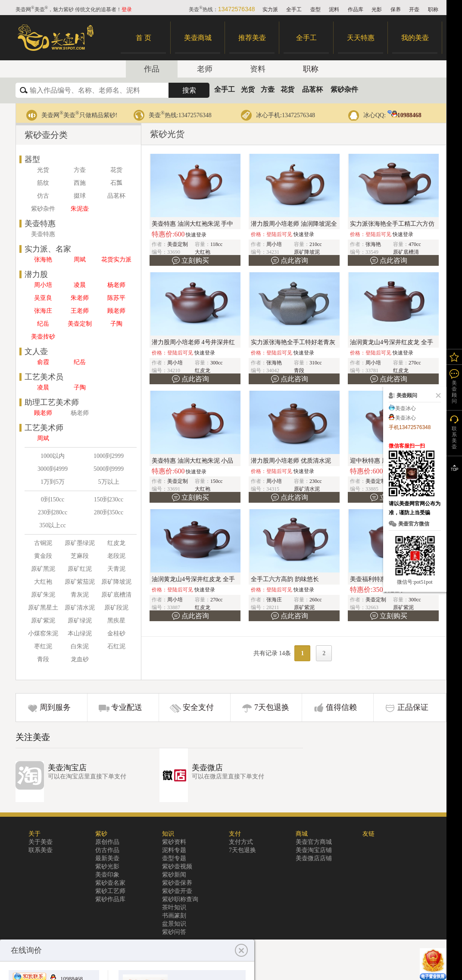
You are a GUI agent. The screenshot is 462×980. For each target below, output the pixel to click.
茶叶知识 (174, 907)
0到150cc (53, 499)
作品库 (356, 9)
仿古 (43, 196)
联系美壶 (41, 850)
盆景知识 (174, 924)
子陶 (116, 324)
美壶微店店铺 (314, 858)
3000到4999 (53, 469)
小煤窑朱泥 (43, 633)
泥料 (334, 9)
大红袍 (43, 582)
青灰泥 (80, 595)
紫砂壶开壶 (177, 891)
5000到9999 (109, 469)
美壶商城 (198, 38)
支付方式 (241, 842)
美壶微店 (207, 768)
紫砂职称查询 (180, 899)
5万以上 (109, 482)
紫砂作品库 (110, 899)
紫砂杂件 (344, 89)
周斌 (80, 260)
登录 (127, 9)
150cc (217, 481)
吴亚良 (43, 298)
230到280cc (53, 512)
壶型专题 (174, 858)
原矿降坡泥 (116, 582)
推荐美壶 (252, 38)
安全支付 (198, 707)
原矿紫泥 (43, 621)
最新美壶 (107, 858)
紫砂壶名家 (110, 883)
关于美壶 (41, 842)
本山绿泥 (80, 633)
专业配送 (127, 707)
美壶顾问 (454, 392)
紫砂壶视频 (177, 866)
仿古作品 (107, 850)
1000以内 (53, 456)
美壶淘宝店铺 (314, 850)
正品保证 (413, 707)
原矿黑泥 (43, 569)
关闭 (437, 395)
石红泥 (116, 646)
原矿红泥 (80, 569)
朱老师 (80, 298)
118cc (216, 244)
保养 (396, 9)
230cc (316, 481)
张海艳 (43, 260)
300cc (217, 363)
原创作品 (107, 842)
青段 (43, 659)
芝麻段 (80, 556)
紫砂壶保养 (177, 883)
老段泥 (116, 556)
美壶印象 (107, 875)
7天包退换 (272, 707)
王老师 (80, 311)
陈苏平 (116, 298)
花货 (287, 89)
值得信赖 (341, 707)
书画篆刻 (174, 916)
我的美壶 (415, 38)
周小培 (43, 285)
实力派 (270, 9)
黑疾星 (116, 621)
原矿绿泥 (80, 621)
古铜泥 (43, 543)
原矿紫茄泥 (80, 582)
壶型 (315, 9)
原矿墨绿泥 (80, 543)
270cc (415, 363)
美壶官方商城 (314, 842)
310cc (316, 363)
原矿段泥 (116, 608)
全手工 (294, 9)
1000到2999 (109, 456)
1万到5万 (53, 482)
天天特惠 (361, 38)
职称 (433, 9)
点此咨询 (294, 260)
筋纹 (43, 183)
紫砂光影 (107, 866)
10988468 (404, 115)
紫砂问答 (174, 932)
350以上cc (52, 525)
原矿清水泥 (80, 608)
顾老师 (116, 311)
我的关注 (454, 357)
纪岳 (43, 324)
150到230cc (109, 499)
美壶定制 (80, 324)
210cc (316, 244)
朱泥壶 (80, 209)
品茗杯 (312, 89)
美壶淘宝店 (67, 768)
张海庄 (43, 311)
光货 (248, 89)
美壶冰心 (406, 408)
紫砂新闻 (174, 875)
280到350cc (109, 512)
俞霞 (43, 362)
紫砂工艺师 (110, 891)
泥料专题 (174, 850)
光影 (377, 9)
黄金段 (43, 556)
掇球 (80, 196)
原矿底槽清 (116, 595)
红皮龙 (116, 543)
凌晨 (80, 285)
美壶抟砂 (43, 337)
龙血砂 (80, 659)
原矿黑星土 (43, 608)
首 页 (144, 38)
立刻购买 (195, 260)
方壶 (268, 89)
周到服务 (55, 707)
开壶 (414, 9)
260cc (316, 600)
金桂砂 (116, 633)
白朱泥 (80, 646)
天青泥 (116, 569)
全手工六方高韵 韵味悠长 (285, 579)
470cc (415, 244)
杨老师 (116, 285)
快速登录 (196, 235)
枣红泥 (43, 646)
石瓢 (116, 183)
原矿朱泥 (43, 595)
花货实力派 (116, 260)
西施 (80, 183)
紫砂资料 (174, 842)
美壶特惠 (43, 234)
